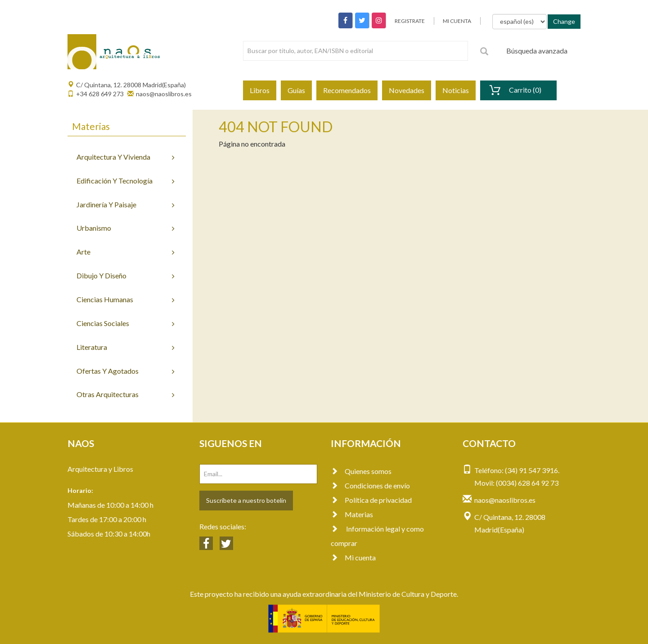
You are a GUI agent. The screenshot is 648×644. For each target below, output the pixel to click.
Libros (260, 90)
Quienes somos (361, 471)
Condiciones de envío (370, 485)
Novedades (407, 90)
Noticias (456, 90)
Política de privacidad (371, 500)
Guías (296, 90)
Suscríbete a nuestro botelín (246, 500)
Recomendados (347, 90)
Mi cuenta (353, 557)
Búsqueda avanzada (537, 51)
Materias (352, 514)
